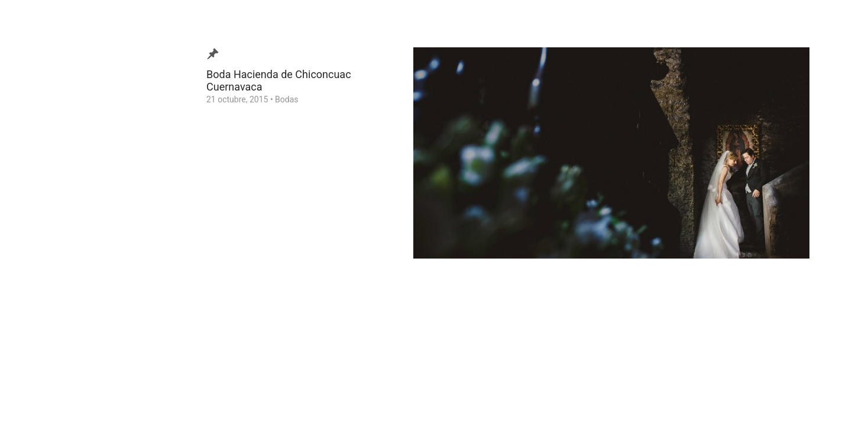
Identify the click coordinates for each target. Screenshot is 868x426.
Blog (35, 159)
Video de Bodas (55, 177)
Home (38, 269)
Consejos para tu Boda (68, 251)
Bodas (286, 99)
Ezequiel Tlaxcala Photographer (76, 399)
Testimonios (49, 214)
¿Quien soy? (48, 196)
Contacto (43, 233)
